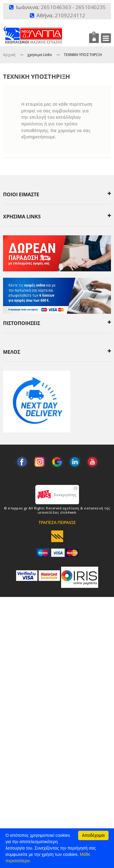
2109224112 (70, 15)
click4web (68, 512)
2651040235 (91, 7)
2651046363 (56, 7)
